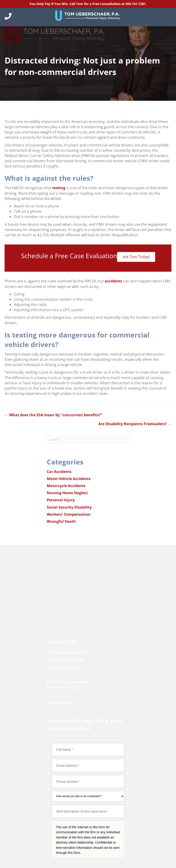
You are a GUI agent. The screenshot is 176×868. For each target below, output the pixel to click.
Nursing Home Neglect (67, 493)
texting (59, 188)
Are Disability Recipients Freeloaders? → (135, 424)
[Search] (88, 440)
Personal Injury (61, 500)
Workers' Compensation (69, 514)
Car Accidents (59, 472)
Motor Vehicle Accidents (69, 479)
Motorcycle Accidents (66, 486)
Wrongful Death (61, 521)
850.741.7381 (136, 4)
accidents (113, 281)
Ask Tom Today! (136, 257)
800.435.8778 (76, 653)
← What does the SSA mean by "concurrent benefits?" (54, 415)
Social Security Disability (69, 507)
